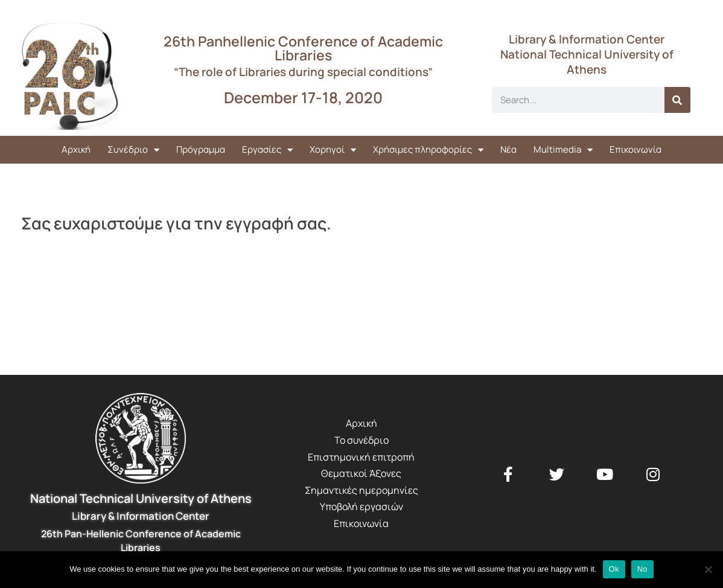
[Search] (677, 100)
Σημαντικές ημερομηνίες (361, 490)
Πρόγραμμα (201, 149)
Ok (614, 569)
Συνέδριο (133, 150)
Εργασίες (267, 150)
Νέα (508, 149)
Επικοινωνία (635, 149)
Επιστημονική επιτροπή (361, 457)
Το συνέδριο (361, 440)
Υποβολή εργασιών (361, 507)
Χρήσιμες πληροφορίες (428, 150)
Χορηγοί (333, 150)
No (642, 569)
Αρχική (76, 149)
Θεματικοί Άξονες (361, 473)
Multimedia (563, 150)
